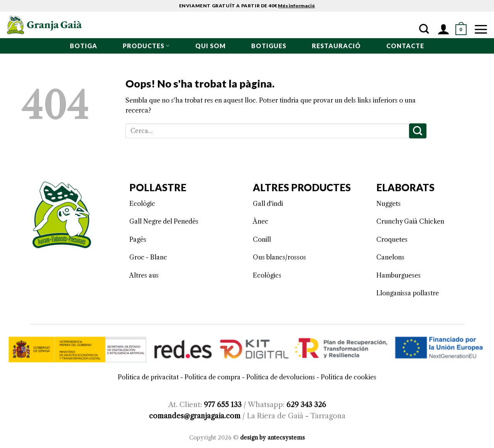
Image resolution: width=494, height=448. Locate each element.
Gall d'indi (268, 204)
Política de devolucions (281, 377)
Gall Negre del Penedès (164, 221)
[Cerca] (424, 29)
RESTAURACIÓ (336, 46)
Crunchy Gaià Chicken (410, 221)
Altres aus (144, 275)
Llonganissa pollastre (408, 293)
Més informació (296, 6)
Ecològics (267, 275)
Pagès (138, 239)
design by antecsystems (272, 438)
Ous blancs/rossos (279, 257)
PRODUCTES (146, 46)
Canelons (390, 257)
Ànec (261, 221)
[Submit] (418, 131)
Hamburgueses (398, 275)
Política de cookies (349, 377)
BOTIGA (84, 46)
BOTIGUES (269, 46)
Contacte (405, 46)
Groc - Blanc (148, 257)
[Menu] (481, 29)
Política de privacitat (148, 377)
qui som (211, 46)
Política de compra (212, 377)
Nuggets (388, 204)
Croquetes (392, 239)
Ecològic (142, 204)
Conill (262, 239)
